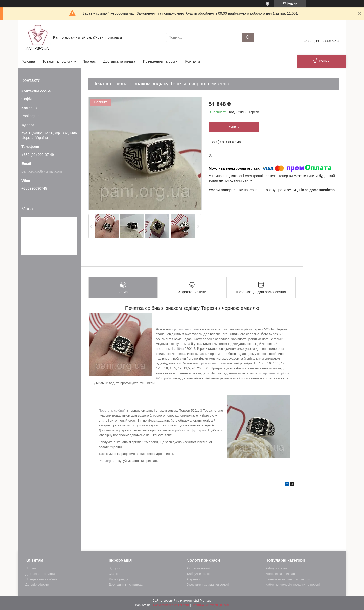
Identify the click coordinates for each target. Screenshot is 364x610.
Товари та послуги (57, 61)
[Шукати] (248, 38)
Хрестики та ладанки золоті (208, 585)
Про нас (89, 61)
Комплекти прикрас (280, 574)
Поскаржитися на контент (171, 605)
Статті (113, 574)
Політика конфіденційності (210, 605)
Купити (234, 127)
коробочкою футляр (187, 430)
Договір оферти (37, 585)
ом (204, 430)
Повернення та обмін (160, 61)
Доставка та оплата (119, 61)
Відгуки (114, 568)
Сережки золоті (199, 579)
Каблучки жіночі (277, 568)
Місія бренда (119, 579)
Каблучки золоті (199, 574)
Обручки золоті (199, 568)
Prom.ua (206, 601)
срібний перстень (186, 329)
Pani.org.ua (107, 461)
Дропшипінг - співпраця (127, 585)
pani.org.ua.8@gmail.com (42, 171)
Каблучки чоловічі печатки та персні (293, 585)
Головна (28, 61)
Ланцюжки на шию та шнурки (288, 579)
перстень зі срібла (170, 349)
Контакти (193, 61)
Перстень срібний (112, 411)
